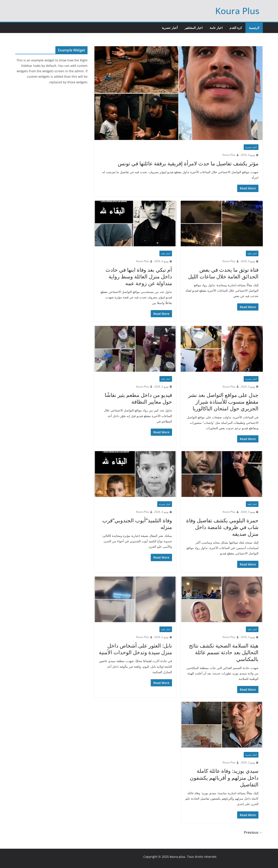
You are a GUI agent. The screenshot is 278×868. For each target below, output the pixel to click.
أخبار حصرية (170, 28)
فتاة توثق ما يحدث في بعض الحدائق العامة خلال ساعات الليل (223, 273)
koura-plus (177, 857)
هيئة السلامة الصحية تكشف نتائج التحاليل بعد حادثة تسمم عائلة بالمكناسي (224, 652)
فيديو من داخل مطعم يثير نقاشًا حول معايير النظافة (138, 398)
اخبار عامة (216, 28)
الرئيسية (254, 28)
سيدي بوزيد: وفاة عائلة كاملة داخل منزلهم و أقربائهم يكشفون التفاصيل (224, 777)
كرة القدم (236, 28)
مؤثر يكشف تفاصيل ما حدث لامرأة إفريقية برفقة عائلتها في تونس (188, 163)
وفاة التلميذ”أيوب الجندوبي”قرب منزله (137, 524)
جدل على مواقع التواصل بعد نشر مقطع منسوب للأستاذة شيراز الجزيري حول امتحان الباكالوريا (223, 402)
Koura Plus (237, 11)
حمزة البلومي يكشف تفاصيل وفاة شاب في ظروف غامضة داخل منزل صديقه (222, 527)
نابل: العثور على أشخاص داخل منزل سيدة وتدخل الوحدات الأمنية (135, 649)
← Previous (253, 832)
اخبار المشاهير (194, 28)
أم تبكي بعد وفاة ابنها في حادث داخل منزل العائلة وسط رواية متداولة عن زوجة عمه (139, 276)
